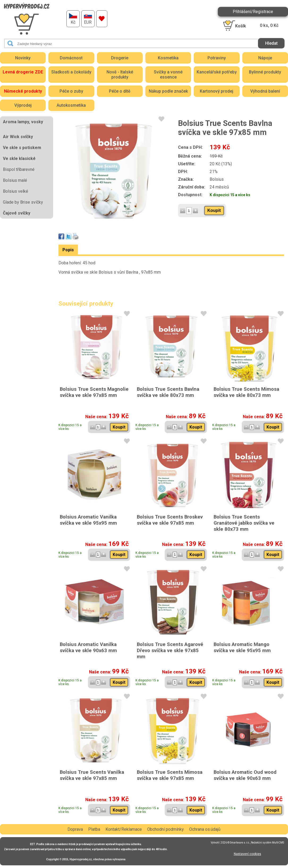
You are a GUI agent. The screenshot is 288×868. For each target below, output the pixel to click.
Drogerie (120, 58)
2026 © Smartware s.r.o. (235, 843)
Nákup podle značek (168, 91)
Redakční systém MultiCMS (267, 843)
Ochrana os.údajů (205, 829)
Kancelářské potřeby (217, 72)
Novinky (23, 58)
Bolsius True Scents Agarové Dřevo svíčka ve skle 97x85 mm (170, 650)
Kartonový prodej (217, 91)
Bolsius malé (15, 180)
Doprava (75, 829)
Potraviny (217, 58)
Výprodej (23, 105)
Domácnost (71, 58)
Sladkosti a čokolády (71, 72)
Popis (68, 250)
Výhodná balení (265, 91)
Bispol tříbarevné (19, 169)
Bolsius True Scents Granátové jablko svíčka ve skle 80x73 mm (244, 523)
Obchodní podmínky (166, 829)
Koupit (214, 210)
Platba (94, 829)
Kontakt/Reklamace (124, 829)
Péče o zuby (71, 91)
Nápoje (265, 58)
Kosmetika (168, 58)
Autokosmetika (71, 105)
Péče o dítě (120, 91)
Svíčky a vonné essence (168, 75)
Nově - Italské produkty (120, 75)
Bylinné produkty (265, 72)
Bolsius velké (16, 191)
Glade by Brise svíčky (23, 202)
